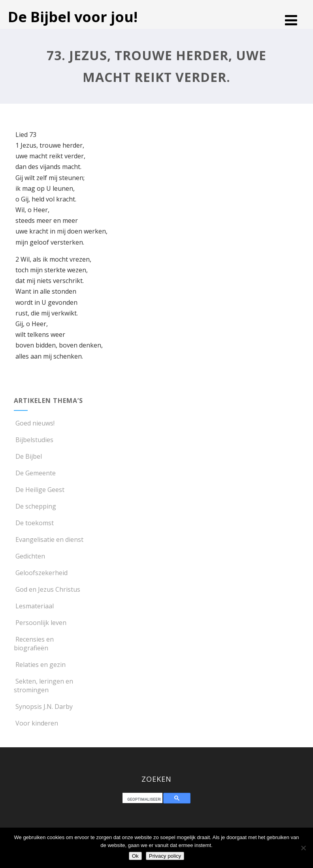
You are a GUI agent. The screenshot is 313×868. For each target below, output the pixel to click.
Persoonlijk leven (40, 623)
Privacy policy (165, 856)
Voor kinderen (36, 723)
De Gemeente (35, 473)
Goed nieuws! (34, 423)
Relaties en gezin (40, 665)
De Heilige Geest (39, 490)
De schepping (35, 506)
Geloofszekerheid (41, 573)
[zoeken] (144, 799)
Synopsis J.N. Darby (43, 707)
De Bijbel (28, 456)
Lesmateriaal (34, 606)
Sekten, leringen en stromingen (43, 686)
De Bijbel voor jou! (73, 17)
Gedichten (29, 556)
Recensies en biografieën (34, 644)
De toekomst (34, 523)
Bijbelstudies (34, 440)
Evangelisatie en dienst (49, 539)
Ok (135, 856)
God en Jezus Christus (47, 589)
